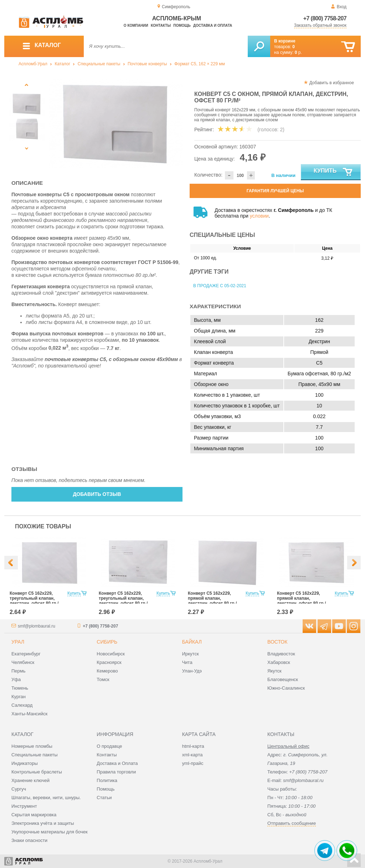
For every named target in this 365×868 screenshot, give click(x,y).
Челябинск (23, 662)
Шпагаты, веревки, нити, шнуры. (46, 798)
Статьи (104, 798)
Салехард (22, 705)
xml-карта (192, 755)
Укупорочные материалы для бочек (50, 832)
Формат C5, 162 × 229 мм (200, 64)
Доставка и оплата (213, 26)
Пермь (19, 671)
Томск (103, 679)
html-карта (193, 746)
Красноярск (109, 662)
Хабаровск (279, 662)
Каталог (62, 64)
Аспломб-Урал (33, 64)
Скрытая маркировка (34, 815)
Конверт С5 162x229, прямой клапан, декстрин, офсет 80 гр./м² (212, 601)
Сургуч (19, 789)
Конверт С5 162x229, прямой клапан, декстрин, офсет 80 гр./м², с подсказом (301, 601)
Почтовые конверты (147, 64)
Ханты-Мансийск (29, 714)
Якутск (274, 671)
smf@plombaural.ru (37, 626)
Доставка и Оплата (117, 763)
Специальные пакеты (99, 64)
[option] (116, 123)
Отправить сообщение (292, 823)
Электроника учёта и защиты (43, 823)
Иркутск (191, 654)
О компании (136, 26)
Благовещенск (283, 679)
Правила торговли (116, 772)
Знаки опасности (29, 840)
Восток (277, 642)
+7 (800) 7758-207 (325, 18)
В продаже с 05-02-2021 (220, 286)
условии (259, 216)
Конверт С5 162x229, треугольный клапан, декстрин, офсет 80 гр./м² (34, 601)
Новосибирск (111, 654)
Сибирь (107, 642)
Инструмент (24, 806)
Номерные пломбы (32, 746)
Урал (18, 642)
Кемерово (107, 671)
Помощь (182, 26)
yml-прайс (193, 763)
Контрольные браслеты (37, 772)
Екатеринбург (26, 654)
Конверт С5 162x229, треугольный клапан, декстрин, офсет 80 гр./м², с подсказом (123, 601)
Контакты (161, 26)
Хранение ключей (30, 780)
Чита (187, 662)
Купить (333, 172)
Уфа (16, 679)
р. (298, 52)
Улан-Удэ (192, 671)
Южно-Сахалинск (286, 688)
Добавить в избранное (332, 83)
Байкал (192, 642)
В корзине (285, 41)
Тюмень (20, 688)
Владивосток (281, 654)
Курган (19, 697)
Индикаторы (25, 763)
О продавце (109, 746)
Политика (107, 780)
